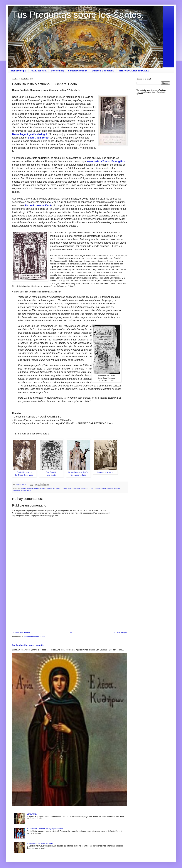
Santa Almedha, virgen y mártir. (28, 645)
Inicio (72, 632)
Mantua (77, 488)
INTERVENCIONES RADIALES (134, 71)
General (70, 488)
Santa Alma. (32, 814)
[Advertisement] (70, 606)
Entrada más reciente (22, 632)
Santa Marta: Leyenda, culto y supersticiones (45, 829)
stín (34, 134)
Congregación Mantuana (51, 488)
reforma (103, 488)
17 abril (24, 488)
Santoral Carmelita (78, 71)
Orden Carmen (94, 488)
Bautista (30, 488)
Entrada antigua (120, 632)
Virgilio (29, 491)
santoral (110, 488)
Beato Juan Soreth (38, 138)
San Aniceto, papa (105, 472)
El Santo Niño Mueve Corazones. (40, 843)
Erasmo (64, 488)
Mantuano (84, 488)
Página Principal (18, 71)
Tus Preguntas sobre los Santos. (78, 15)
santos (23, 491)
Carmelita (38, 488)
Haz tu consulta (39, 71)
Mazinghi (42, 134)
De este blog (57, 71)
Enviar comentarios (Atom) (34, 637)
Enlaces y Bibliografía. (103, 71)
